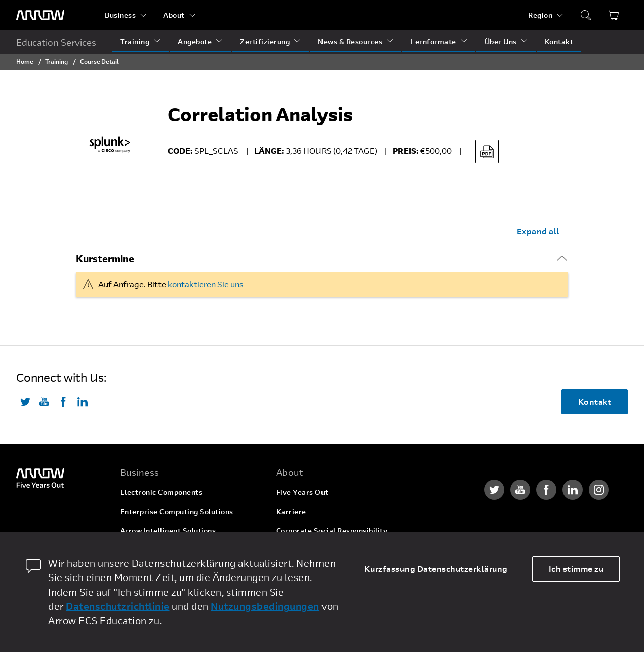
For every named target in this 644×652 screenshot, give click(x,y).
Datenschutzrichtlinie (118, 606)
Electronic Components (162, 492)
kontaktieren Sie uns (206, 284)
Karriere (291, 511)
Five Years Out (302, 492)
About (174, 15)
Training (135, 42)
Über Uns (501, 42)
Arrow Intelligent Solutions (168, 530)
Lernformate (433, 42)
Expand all (538, 231)
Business (120, 15)
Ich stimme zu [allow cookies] (576, 569)
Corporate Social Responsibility (332, 530)
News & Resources (350, 42)
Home (25, 61)
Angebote (195, 42)
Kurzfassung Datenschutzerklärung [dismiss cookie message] (436, 569)
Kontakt (559, 42)
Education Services (56, 42)
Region (540, 15)
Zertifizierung (265, 42)
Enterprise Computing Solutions (177, 511)
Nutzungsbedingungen (265, 606)
